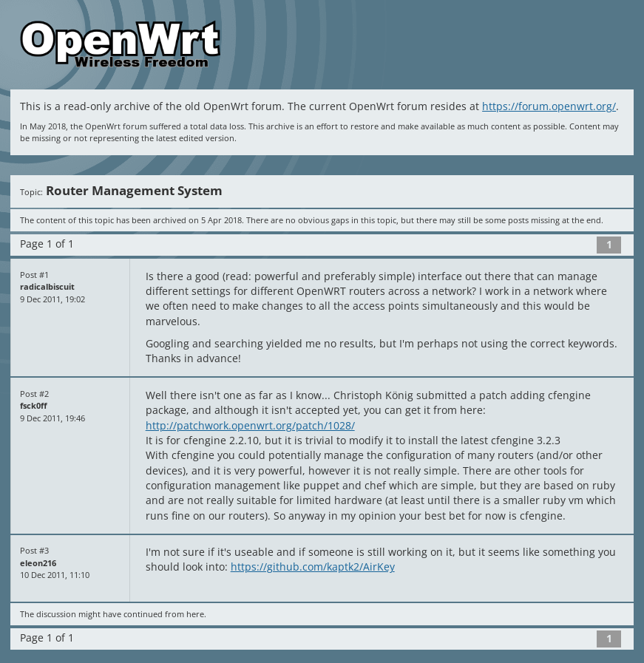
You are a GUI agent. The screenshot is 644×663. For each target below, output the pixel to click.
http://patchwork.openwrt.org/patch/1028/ (250, 426)
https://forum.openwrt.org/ (549, 106)
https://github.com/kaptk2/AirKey (313, 567)
